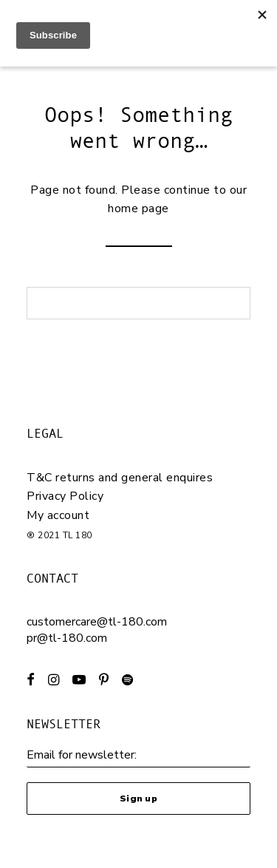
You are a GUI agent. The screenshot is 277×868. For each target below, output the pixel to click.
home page (138, 208)
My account (58, 515)
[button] (31, 682)
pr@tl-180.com (67, 638)
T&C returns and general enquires (120, 478)
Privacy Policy (65, 496)
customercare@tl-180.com (97, 622)
